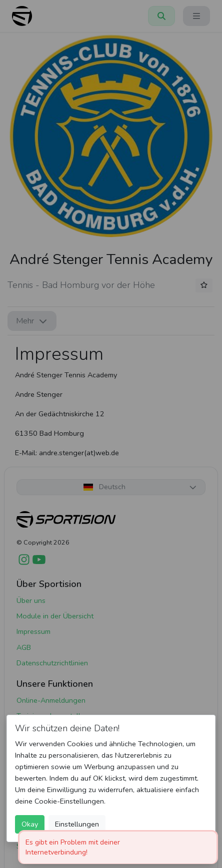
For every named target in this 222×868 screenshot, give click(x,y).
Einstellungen (77, 824)
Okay (30, 824)
